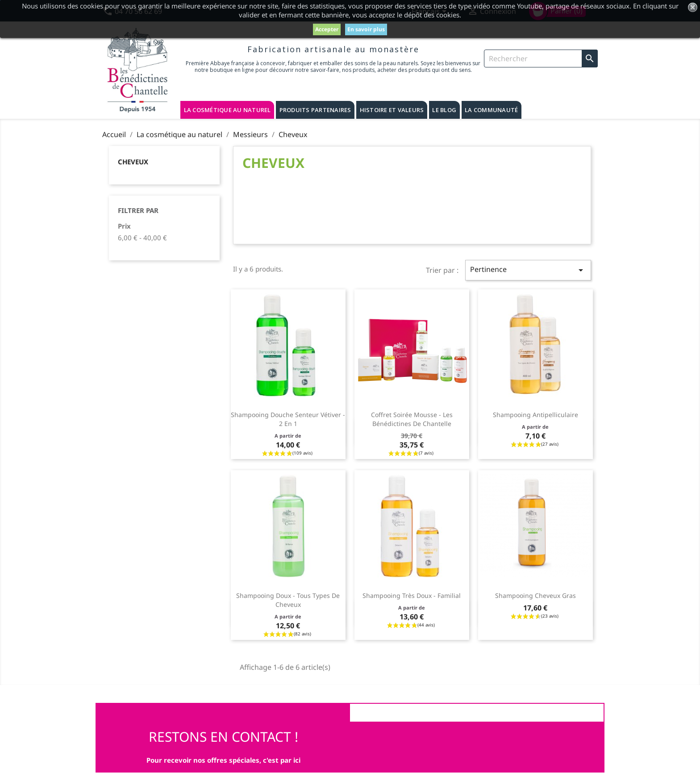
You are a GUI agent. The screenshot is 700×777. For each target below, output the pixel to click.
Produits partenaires (315, 110)
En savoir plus (366, 29)
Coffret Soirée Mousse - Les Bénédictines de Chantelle (412, 419)
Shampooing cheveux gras (535, 595)
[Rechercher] (541, 58)
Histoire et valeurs (392, 110)
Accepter (327, 29)
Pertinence (528, 270)
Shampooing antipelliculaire (535, 415)
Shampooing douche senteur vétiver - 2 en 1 (288, 419)
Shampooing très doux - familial (412, 595)
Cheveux (133, 162)
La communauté (491, 110)
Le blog (444, 110)
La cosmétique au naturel (227, 110)
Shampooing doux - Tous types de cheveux (288, 600)
